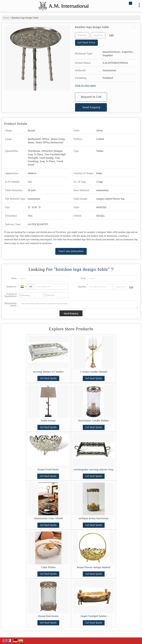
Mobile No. (12, 287)
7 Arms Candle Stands (94, 372)
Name (14, 278)
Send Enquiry (91, 107)
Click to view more (85, 86)
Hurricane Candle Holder (94, 421)
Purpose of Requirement (11, 295)
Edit (111, 35)
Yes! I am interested (71, 251)
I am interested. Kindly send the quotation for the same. (78, 304)
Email (83, 278)
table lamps (48, 421)
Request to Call (91, 97)
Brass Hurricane (48, 616)
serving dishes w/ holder (48, 372)
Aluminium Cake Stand (48, 518)
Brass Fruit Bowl (48, 470)
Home (6, 18)
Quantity (82, 287)
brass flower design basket (94, 567)
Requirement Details (11, 304)
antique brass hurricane (94, 518)
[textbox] (98, 35)
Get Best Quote (48, 378)
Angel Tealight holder (94, 616)
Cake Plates (48, 567)
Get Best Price (86, 43)
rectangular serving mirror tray (94, 470)
